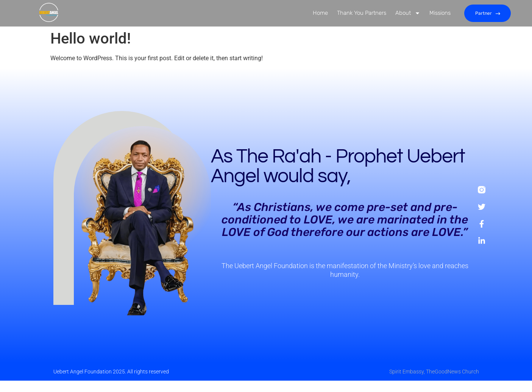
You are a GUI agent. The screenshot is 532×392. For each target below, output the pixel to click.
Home (320, 13)
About (408, 13)
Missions (440, 13)
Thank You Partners (362, 13)
